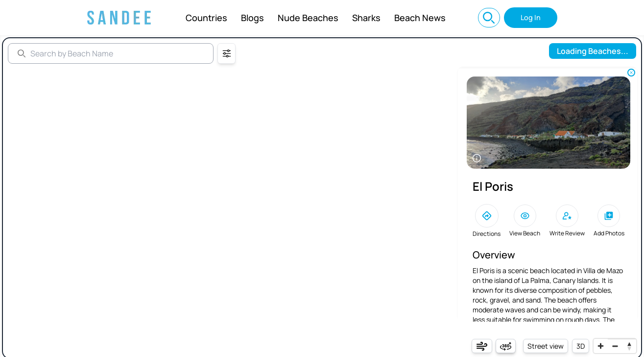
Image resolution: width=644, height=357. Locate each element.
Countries (206, 18)
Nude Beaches (308, 18)
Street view (546, 346)
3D (581, 346)
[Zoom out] (615, 346)
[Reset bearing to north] (629, 346)
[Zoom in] (601, 346)
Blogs (252, 18)
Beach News (420, 18)
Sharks (366, 18)
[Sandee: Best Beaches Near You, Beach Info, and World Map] (119, 18)
